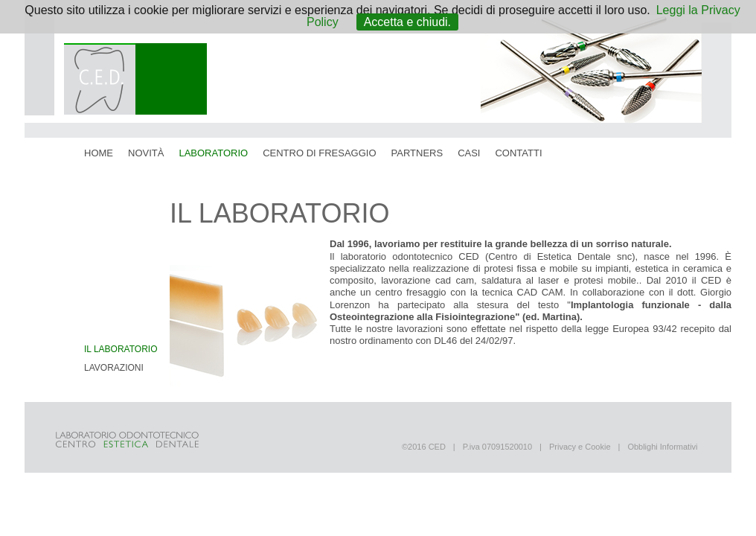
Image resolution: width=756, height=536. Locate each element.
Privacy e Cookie (580, 447)
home (99, 153)
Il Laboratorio (121, 349)
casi (469, 153)
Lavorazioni (114, 368)
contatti (518, 153)
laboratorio (213, 153)
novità (146, 153)
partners (417, 153)
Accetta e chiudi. (407, 22)
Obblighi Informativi (662, 447)
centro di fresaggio (319, 153)
